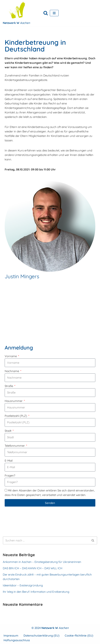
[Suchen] (46, 13)
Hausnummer (14, 401)
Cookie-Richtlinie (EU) (79, 636)
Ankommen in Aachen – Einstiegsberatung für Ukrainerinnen (42, 562)
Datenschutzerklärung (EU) (42, 636)
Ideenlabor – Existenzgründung (23, 585)
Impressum (11, 636)
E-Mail (9, 461)
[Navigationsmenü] (54, 13)
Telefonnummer (15, 446)
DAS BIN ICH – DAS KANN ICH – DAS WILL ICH (33, 568)
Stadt (8, 431)
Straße (9, 386)
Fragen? (10, 475)
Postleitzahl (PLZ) (16, 416)
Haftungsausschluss (17, 640)
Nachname (12, 371)
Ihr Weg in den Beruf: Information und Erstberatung (36, 592)
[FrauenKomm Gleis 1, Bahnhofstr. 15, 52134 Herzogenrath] (50, 313)
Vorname (11, 356)
